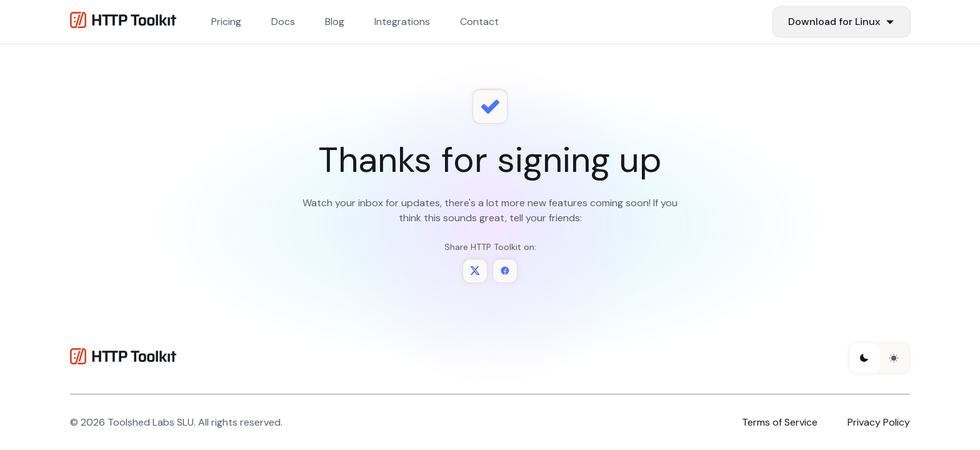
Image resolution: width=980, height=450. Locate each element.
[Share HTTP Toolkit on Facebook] (505, 271)
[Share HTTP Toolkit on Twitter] (475, 271)
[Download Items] (842, 22)
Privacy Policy (879, 422)
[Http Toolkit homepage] (123, 22)
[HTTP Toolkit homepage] (123, 358)
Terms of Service (780, 422)
